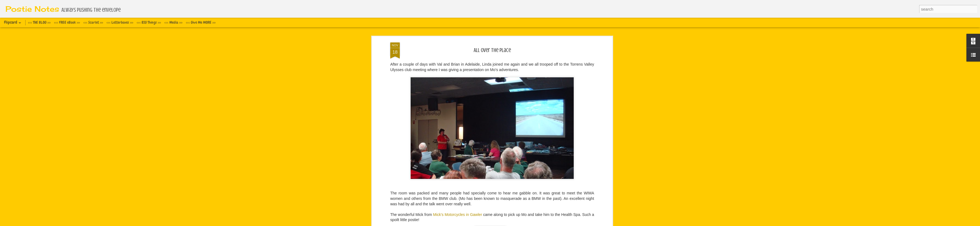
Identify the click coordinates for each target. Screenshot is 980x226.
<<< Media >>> (173, 22)
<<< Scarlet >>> (93, 22)
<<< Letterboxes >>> (120, 22)
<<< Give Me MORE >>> (201, 22)
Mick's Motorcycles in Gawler (458, 215)
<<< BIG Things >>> (149, 22)
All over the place (492, 50)
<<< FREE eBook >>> (67, 22)
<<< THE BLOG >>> (39, 22)
